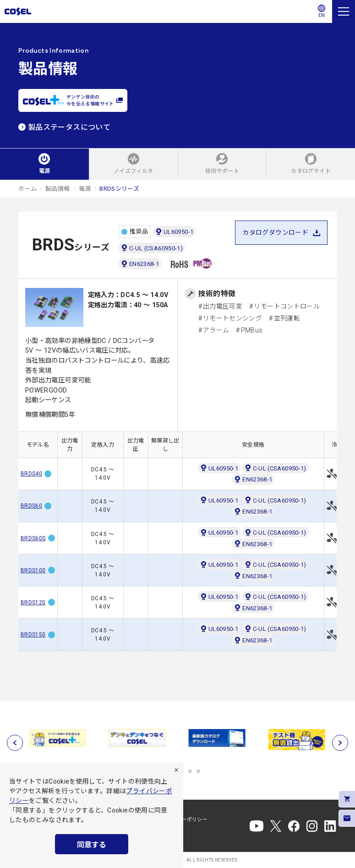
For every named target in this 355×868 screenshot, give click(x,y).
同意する (92, 845)
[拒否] (176, 770)
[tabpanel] (58, 738)
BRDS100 (33, 570)
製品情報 (57, 189)
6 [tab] (198, 771)
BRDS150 (33, 635)
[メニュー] (344, 11)
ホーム (27, 189)
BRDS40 (31, 474)
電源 (85, 189)
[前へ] (15, 743)
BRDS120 (33, 603)
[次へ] (340, 743)
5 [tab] (190, 771)
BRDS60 (31, 506)
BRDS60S (33, 538)
